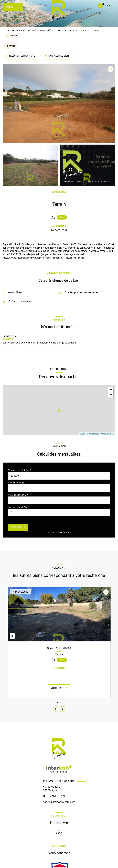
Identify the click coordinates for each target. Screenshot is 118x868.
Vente (86, 31)
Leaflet (83, 434)
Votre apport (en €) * (18, 495)
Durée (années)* (16, 483)
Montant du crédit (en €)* (20, 470)
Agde (97, 31)
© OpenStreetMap (107, 434)
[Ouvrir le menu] (13, 7)
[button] (62, 709)
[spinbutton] (59, 513)
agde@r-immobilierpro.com (59, 802)
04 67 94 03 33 (54, 796)
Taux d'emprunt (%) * (18, 507)
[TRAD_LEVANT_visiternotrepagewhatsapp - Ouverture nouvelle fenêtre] (59, 833)
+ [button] (111, 390)
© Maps (92, 434)
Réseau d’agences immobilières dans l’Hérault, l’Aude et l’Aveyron (42, 31)
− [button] (111, 395)
